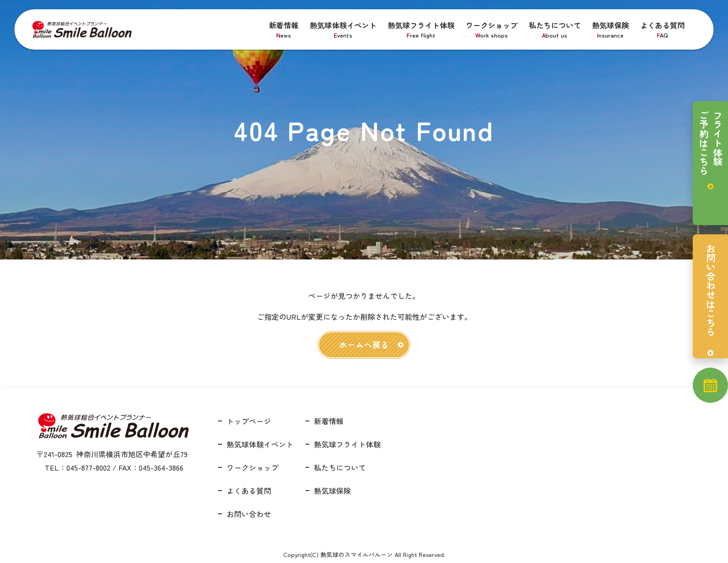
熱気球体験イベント (343, 29)
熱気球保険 (611, 29)
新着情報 (284, 29)
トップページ (249, 421)
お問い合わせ (249, 514)
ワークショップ (492, 29)
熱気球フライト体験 (421, 29)
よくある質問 (663, 29)
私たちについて (555, 29)
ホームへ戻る (364, 345)
